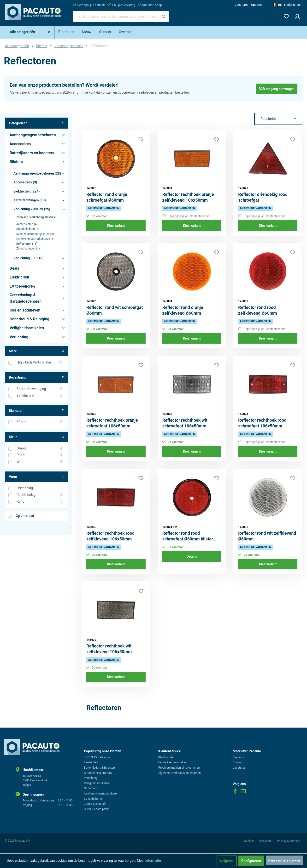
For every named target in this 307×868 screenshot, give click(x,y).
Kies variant (116, 226)
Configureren (251, 861)
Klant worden (167, 757)
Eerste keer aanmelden (173, 762)
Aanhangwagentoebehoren (101, 794)
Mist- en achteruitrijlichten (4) (35, 234)
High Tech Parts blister (39, 363)
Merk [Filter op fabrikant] (36, 351)
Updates (257, 5)
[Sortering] (278, 119)
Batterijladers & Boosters (100, 768)
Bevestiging (36, 377)
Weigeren (227, 861)
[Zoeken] (164, 17)
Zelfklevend (39, 396)
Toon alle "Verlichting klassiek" (36, 217)
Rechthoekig (39, 495)
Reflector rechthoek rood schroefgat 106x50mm (262, 423)
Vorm (36, 477)
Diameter (36, 411)
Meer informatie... (150, 861)
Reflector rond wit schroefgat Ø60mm (115, 310)
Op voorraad (25, 516)
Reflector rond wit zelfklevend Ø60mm (267, 536)
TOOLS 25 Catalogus (97, 757)
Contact (238, 762)
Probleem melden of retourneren (179, 768)
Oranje (39, 448)
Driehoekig (39, 488)
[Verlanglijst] (285, 15)
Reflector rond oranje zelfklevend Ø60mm (183, 310)
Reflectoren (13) (27, 244)
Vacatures (241, 5)
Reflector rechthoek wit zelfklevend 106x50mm (109, 649)
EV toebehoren (93, 799)
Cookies (249, 841)
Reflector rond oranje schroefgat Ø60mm (107, 197)
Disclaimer (266, 841)
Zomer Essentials (95, 804)
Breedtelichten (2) (28, 229)
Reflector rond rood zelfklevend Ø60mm (258, 310)
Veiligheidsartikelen (96, 783)
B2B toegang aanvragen (277, 89)
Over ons (238, 757)
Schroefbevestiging (39, 389)
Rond (39, 502)
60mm (39, 422)
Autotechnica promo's (98, 773)
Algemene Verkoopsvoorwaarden (180, 773)
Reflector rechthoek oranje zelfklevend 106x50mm (188, 197)
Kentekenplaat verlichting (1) (35, 239)
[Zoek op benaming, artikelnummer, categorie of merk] (116, 17)
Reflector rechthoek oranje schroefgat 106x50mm (112, 423)
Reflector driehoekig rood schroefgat (263, 197)
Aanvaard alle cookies (284, 860)
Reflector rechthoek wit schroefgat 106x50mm (185, 423)
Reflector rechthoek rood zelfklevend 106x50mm (110, 536)
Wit (39, 462)
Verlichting (91, 778)
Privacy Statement (289, 841)
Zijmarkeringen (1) (28, 249)
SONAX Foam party (96, 809)
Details (192, 556)
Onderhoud (91, 788)
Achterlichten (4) (27, 224)
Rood (39, 455)
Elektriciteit (91, 762)
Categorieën (36, 123)
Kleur (36, 437)
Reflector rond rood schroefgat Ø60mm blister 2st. (188, 536)
